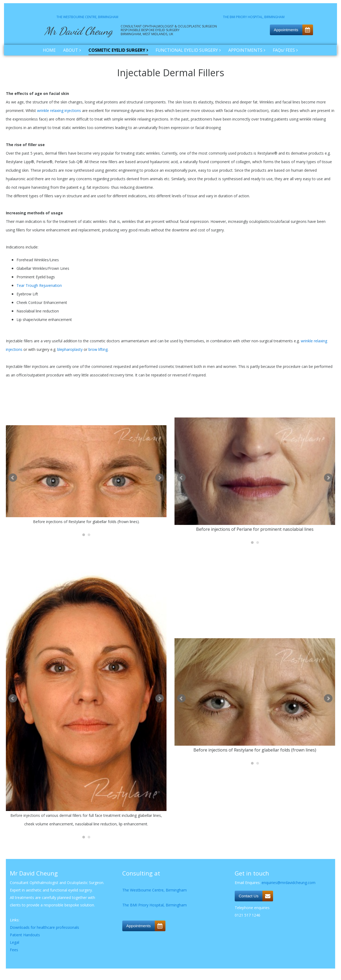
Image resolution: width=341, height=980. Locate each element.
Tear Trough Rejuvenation (39, 285)
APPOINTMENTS (245, 50)
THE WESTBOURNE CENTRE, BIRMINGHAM (87, 17)
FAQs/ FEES (284, 50)
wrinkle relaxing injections (59, 111)
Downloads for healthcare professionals (44, 927)
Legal (15, 942)
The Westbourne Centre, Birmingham (155, 890)
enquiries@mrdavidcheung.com (289, 883)
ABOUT (71, 50)
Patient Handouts (25, 935)
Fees (14, 950)
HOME (49, 50)
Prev (13, 478)
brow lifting (98, 349)
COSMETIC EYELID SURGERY (117, 50)
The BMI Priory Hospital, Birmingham (155, 905)
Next (160, 478)
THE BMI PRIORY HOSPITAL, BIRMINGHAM (254, 17)
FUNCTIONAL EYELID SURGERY (187, 50)
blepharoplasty (70, 349)
